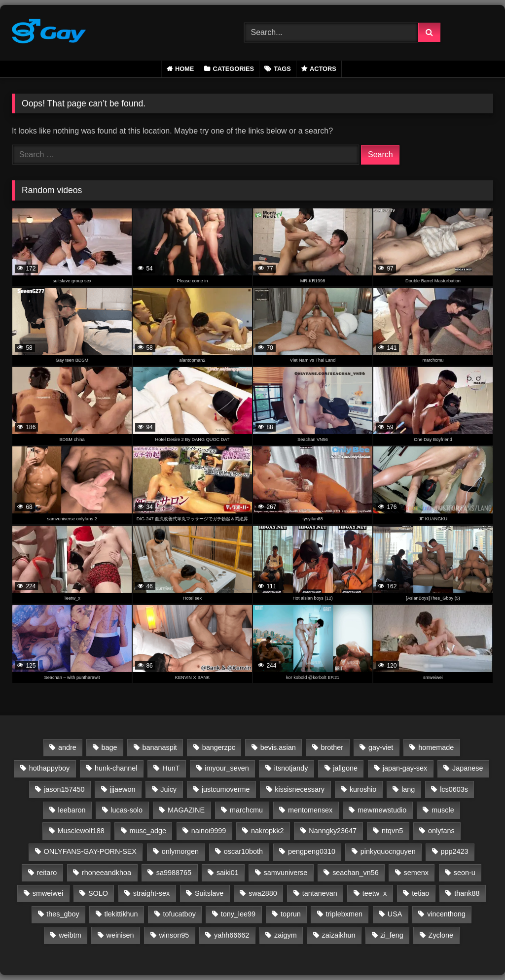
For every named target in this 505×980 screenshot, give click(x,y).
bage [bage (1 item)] (109, 747)
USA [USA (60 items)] (395, 914)
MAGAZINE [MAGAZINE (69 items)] (186, 810)
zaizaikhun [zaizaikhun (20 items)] (339, 935)
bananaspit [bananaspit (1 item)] (159, 747)
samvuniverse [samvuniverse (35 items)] (286, 873)
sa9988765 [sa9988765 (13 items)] (174, 873)
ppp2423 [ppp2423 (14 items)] (455, 851)
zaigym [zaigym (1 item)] (286, 935)
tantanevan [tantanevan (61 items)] (320, 893)
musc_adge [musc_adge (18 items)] (148, 831)
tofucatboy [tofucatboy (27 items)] (179, 914)
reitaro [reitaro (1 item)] (47, 873)
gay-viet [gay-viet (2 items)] (381, 747)
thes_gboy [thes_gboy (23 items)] (63, 914)
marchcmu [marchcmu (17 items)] (246, 810)
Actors (323, 69)
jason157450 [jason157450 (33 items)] (64, 789)
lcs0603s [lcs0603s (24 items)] (454, 789)
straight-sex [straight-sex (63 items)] (151, 893)
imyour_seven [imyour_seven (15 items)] (227, 768)
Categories (233, 69)
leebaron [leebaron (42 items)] (72, 810)
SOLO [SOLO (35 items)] (98, 893)
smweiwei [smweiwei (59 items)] (48, 893)
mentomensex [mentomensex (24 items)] (310, 810)
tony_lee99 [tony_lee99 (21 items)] (238, 914)
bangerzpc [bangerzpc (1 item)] (219, 747)
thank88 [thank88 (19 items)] (467, 893)
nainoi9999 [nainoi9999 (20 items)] (209, 831)
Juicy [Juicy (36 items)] (168, 789)
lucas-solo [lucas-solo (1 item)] (126, 810)
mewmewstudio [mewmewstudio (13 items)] (382, 810)
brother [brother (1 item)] (332, 747)
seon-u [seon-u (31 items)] (465, 873)
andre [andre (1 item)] (67, 747)
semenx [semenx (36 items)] (416, 873)
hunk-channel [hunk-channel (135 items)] (116, 768)
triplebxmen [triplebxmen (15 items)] (344, 914)
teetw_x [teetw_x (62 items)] (375, 893)
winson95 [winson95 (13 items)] (174, 935)
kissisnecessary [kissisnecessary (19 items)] (300, 789)
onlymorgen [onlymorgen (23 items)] (180, 851)
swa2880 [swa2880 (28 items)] (263, 893)
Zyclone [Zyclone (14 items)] (441, 935)
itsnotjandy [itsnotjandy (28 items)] (291, 768)
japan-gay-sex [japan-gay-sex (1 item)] (405, 768)
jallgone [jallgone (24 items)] (345, 768)
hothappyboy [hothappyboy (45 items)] (49, 768)
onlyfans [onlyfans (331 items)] (441, 831)
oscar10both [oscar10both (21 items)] (243, 851)
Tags (282, 69)
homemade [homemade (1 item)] (436, 747)
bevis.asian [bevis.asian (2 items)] (278, 747)
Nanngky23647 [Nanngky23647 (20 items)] (333, 831)
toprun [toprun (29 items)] (291, 914)
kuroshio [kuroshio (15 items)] (363, 789)
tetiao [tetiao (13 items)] (420, 893)
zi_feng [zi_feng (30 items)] (392, 935)
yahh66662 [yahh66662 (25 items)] (232, 935)
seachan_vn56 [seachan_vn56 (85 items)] (356, 873)
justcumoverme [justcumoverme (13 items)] (226, 789)
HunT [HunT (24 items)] (171, 768)
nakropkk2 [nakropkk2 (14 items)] (267, 831)
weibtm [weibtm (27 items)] (70, 935)
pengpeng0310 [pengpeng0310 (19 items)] (312, 851)
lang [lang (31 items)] (408, 789)
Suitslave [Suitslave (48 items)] (209, 893)
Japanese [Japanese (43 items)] (468, 768)
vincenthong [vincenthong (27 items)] (446, 914)
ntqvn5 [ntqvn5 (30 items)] (392, 831)
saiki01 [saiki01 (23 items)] (228, 873)
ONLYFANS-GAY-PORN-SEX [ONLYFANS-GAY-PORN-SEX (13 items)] (90, 851)
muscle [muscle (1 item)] (443, 810)
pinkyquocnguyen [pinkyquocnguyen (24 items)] (388, 851)
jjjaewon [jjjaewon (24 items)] (122, 789)
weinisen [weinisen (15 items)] (120, 935)
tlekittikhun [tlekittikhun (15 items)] (121, 914)
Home (184, 69)
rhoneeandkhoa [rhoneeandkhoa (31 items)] (107, 873)
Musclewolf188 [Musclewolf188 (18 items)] (81, 831)
